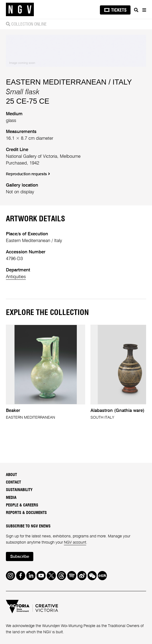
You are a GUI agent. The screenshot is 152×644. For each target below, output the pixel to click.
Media (11, 498)
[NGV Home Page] (20, 10)
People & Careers (22, 505)
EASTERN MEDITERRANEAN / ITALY (69, 82)
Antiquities (16, 277)
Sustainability (19, 490)
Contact (13, 482)
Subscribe (20, 557)
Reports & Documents (26, 513)
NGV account (75, 542)
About (11, 475)
